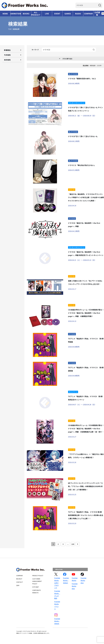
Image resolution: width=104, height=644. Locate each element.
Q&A (18, 585)
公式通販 (99, 14)
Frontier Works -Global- (66, 580)
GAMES (68, 14)
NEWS (5, 14)
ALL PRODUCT (36, 14)
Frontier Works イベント (57, 605)
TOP (10, 29)
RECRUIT (19, 579)
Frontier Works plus (75, 586)
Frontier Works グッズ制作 (57, 595)
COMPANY (88, 14)
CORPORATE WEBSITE (37, 591)
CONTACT (20, 582)
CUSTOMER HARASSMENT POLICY (37, 581)
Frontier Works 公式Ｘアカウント (57, 583)
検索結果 (16, 29)
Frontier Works (75, 579)
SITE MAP (35, 587)
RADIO (78, 14)
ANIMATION (16, 14)
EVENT (57, 14)
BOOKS (26, 14)
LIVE (47, 14)
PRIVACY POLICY (38, 576)
